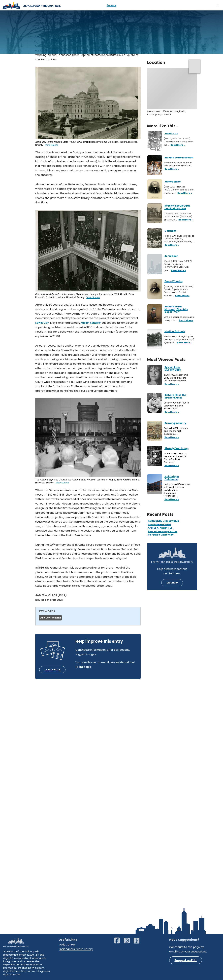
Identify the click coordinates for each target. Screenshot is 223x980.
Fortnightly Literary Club (163, 521)
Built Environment (50, 618)
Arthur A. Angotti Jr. (160, 528)
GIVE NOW (172, 583)
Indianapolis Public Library (76, 949)
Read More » (171, 384)
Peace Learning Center (163, 531)
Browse (111, 5)
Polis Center (67, 945)
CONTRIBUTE (52, 670)
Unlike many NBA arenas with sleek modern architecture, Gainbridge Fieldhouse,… (177, 490)
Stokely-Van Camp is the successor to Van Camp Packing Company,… (175, 458)
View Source (52, 145)
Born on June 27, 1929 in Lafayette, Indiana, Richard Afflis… (176, 406)
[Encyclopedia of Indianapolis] (32, 5)
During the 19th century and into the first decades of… (176, 431)
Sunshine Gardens (160, 524)
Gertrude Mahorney (161, 535)
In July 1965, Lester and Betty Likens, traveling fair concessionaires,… (176, 378)
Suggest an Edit (186, 960)
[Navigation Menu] (218, 5)
